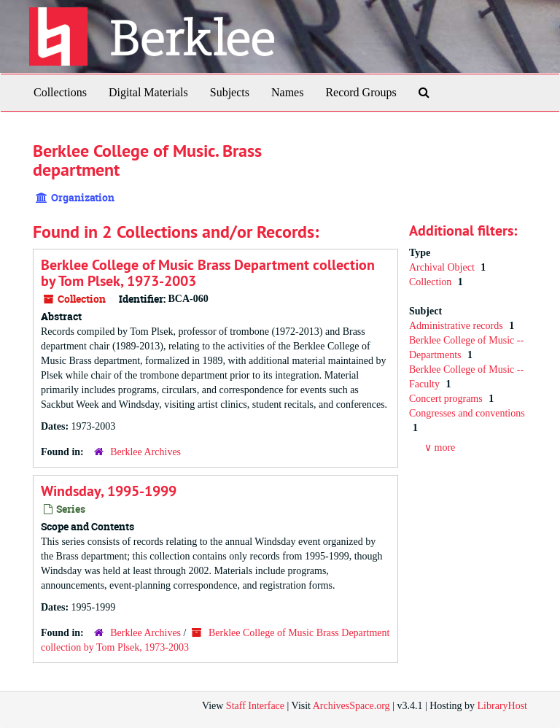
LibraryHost (502, 706)
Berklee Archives (145, 452)
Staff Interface (255, 706)
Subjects (230, 92)
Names (287, 92)
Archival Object (443, 267)
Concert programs (447, 399)
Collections (60, 92)
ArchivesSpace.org (351, 706)
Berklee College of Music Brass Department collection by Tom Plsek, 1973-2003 (208, 273)
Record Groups (361, 92)
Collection (432, 282)
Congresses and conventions (467, 413)
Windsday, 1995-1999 (109, 491)
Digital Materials (148, 92)
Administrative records (457, 326)
